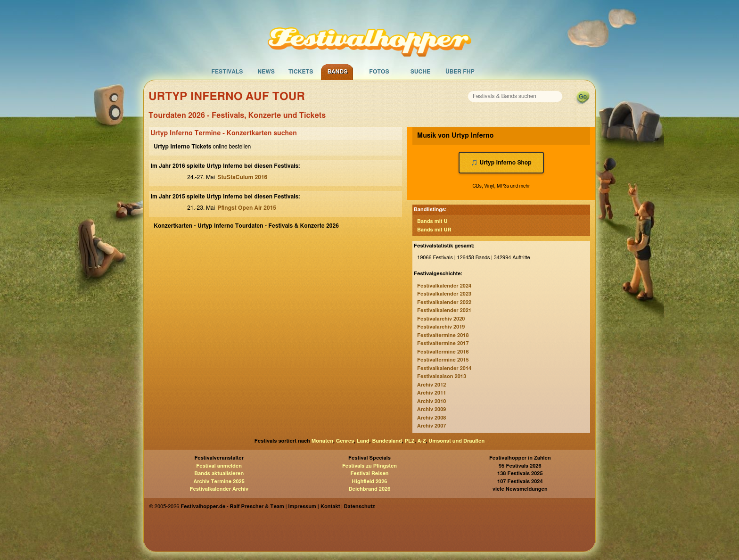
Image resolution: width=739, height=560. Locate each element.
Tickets (301, 72)
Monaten (322, 441)
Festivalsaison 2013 (442, 376)
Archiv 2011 (431, 393)
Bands (338, 72)
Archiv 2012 (431, 385)
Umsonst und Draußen (456, 441)
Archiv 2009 (431, 409)
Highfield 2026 (370, 482)
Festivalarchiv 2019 (441, 327)
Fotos (379, 72)
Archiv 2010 (431, 401)
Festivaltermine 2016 (443, 352)
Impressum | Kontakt (314, 506)
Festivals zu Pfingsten (369, 466)
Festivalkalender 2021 (444, 310)
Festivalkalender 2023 (444, 294)
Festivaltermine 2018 (443, 335)
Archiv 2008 (431, 418)
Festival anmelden (219, 466)
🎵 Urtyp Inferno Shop (501, 163)
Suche (421, 72)
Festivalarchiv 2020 (441, 319)
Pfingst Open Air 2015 (247, 208)
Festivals (227, 72)
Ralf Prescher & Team (257, 506)
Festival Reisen (369, 474)
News (266, 72)
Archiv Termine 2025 (219, 482)
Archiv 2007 (431, 426)
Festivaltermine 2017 (443, 343)
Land (363, 441)
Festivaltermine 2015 (443, 360)
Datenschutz (360, 506)
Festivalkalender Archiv (219, 489)
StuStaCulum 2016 (242, 177)
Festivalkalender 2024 (444, 286)
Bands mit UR (434, 230)
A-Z (421, 441)
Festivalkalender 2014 (444, 368)
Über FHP (460, 72)
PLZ (410, 441)
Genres (345, 441)
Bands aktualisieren (219, 474)
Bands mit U (432, 221)
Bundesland (387, 441)
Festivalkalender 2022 (444, 302)
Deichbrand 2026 (370, 489)
